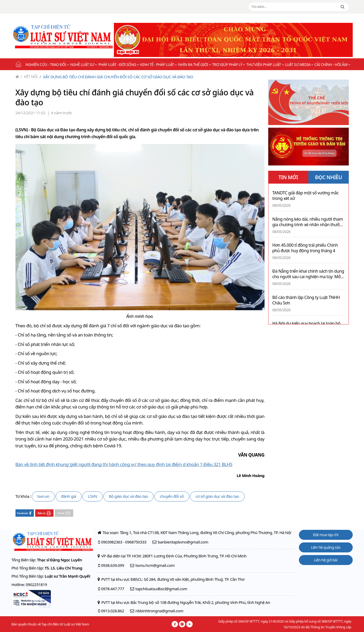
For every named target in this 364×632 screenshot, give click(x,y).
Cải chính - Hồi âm (332, 64)
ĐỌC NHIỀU (328, 177)
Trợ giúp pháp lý (229, 64)
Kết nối (29, 77)
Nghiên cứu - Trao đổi (47, 64)
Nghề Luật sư (83, 64)
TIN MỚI (288, 177)
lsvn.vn (43, 496)
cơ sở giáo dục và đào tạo (217, 496)
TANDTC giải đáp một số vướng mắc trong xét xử (306, 196)
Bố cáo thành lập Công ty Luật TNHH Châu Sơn (306, 300)
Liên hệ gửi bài (326, 560)
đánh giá (69, 496)
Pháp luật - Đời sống (119, 64)
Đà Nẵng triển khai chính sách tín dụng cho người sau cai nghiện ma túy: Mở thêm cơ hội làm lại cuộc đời (308, 274)
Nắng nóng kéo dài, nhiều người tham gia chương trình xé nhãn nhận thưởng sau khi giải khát (308, 222)
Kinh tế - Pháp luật (158, 64)
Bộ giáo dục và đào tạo (128, 496)
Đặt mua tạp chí (326, 535)
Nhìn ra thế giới (194, 64)
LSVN (93, 496)
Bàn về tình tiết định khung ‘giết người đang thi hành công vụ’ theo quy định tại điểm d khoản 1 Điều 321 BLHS (124, 464)
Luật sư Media (299, 64)
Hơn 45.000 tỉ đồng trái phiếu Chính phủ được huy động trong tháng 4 (305, 248)
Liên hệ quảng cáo (326, 547)
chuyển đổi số (172, 496)
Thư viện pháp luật (265, 64)
